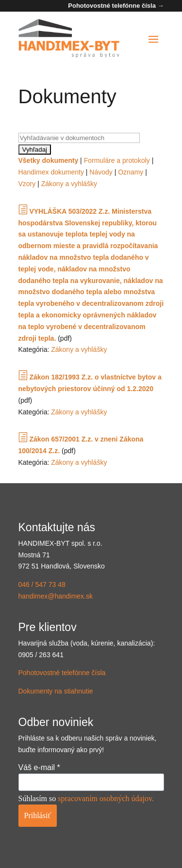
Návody (101, 172)
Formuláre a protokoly (117, 160)
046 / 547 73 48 (42, 584)
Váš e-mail (39, 767)
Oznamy (131, 172)
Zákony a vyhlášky (69, 184)
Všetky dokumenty (49, 160)
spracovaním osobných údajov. (106, 798)
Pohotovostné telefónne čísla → (116, 6)
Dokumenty (56, 691)
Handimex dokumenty (51, 172)
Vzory (27, 184)
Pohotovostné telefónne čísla (62, 673)
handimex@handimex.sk (56, 596)
